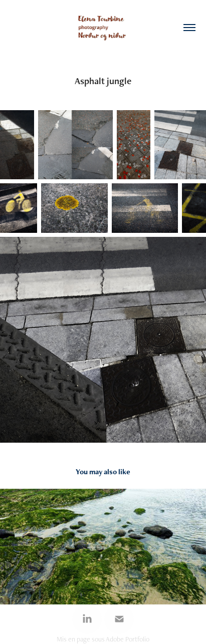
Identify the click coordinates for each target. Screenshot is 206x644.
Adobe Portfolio (128, 639)
